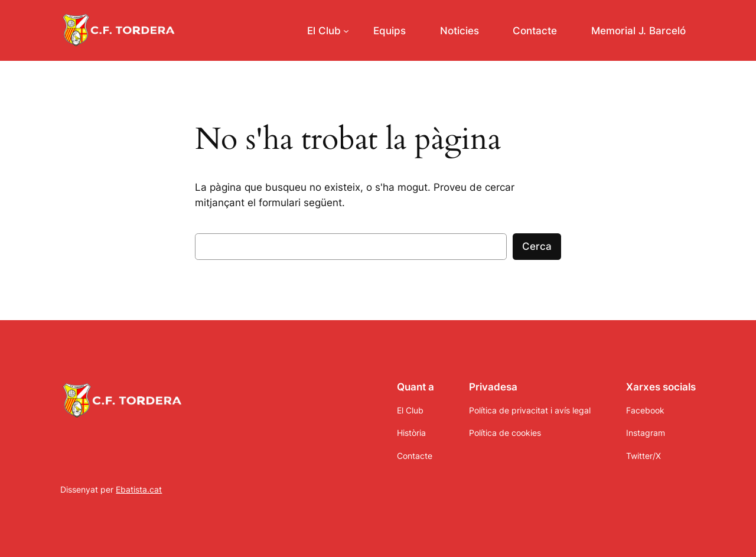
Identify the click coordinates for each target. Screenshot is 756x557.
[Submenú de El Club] (328, 31)
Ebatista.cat (139, 489)
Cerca (537, 246)
